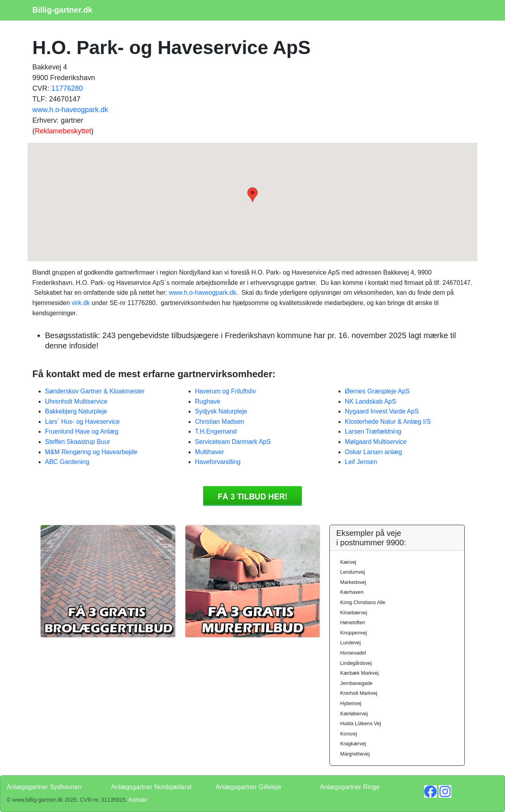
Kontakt (138, 800)
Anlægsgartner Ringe (350, 787)
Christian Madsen (220, 422)
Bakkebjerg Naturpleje (76, 411)
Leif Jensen (361, 462)
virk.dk (81, 303)
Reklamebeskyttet (63, 131)
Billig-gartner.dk (62, 10)
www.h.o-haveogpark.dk (70, 110)
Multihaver (209, 452)
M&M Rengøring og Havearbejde (91, 452)
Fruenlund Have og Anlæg (82, 431)
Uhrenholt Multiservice (76, 401)
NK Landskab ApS (370, 401)
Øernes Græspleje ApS (377, 391)
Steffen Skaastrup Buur (78, 442)
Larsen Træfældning (373, 431)
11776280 (67, 88)
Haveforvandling (218, 462)
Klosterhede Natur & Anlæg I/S (388, 422)
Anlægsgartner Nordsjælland (151, 787)
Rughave (208, 401)
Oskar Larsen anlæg (373, 452)
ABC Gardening (67, 462)
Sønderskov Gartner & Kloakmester (95, 391)
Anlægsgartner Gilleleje (248, 787)
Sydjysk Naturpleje (221, 411)
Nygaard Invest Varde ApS (382, 411)
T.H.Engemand (216, 431)
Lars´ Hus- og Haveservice (82, 422)
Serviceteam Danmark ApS (233, 442)
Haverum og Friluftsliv (225, 391)
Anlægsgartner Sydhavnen (44, 787)
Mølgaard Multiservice (376, 442)
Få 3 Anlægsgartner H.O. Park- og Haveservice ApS (252, 496)
